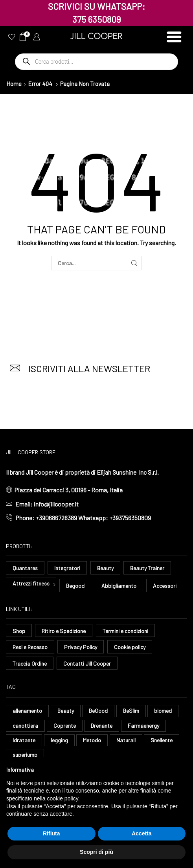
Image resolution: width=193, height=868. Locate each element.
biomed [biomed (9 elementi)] (163, 711)
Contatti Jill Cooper (87, 663)
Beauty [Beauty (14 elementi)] (66, 711)
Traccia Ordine (30, 663)
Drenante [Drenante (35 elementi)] (102, 726)
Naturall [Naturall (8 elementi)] (126, 740)
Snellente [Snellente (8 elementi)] (162, 740)
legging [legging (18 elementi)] (59, 740)
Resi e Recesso (30, 647)
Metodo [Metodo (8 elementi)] (92, 740)
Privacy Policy (81, 647)
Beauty (105, 568)
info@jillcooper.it (56, 504)
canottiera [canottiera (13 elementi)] (25, 726)
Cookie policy (130, 647)
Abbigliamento (119, 586)
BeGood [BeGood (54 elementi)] (98, 711)
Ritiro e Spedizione (64, 631)
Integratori (67, 568)
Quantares (25, 568)
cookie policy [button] (63, 798)
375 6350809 (97, 19)
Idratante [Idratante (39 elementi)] (24, 740)
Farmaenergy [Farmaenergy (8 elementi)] (143, 726)
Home (14, 84)
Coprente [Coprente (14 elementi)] (65, 726)
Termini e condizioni (125, 631)
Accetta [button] (142, 833)
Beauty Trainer (147, 568)
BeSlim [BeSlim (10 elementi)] (131, 711)
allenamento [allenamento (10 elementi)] (27, 711)
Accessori (165, 586)
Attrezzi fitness (31, 583)
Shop (19, 631)
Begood (75, 586)
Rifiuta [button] (51, 833)
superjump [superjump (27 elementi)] (25, 755)
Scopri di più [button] (96, 852)
